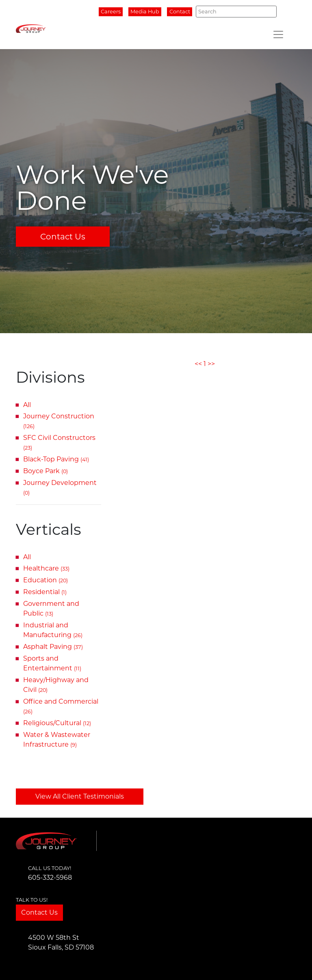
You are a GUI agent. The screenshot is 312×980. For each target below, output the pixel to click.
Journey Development (60, 487)
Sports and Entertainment (52, 663)
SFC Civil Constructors (59, 442)
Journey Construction (59, 421)
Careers (111, 12)
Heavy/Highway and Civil (56, 685)
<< (198, 364)
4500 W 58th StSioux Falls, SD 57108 (61, 942)
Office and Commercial (61, 706)
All (27, 405)
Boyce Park (45, 471)
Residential (45, 592)
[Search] (236, 11)
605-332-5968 (50, 878)
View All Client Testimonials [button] (80, 796)
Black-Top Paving (56, 459)
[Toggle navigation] (278, 34)
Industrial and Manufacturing (53, 630)
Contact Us (63, 237)
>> (211, 364)
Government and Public (51, 608)
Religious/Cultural (57, 723)
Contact (180, 12)
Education (45, 580)
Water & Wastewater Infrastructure (57, 740)
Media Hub (145, 12)
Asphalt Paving (53, 647)
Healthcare (46, 568)
